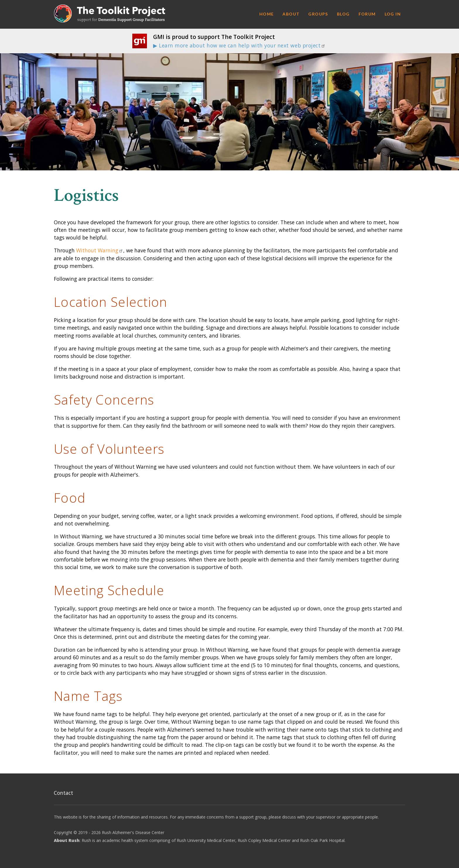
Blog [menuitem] (343, 14)
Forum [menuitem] (367, 14)
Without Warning (100, 250)
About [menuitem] (291, 14)
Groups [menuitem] (318, 14)
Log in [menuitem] (393, 14)
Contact (64, 793)
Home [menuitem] (267, 14)
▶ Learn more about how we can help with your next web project (239, 45)
